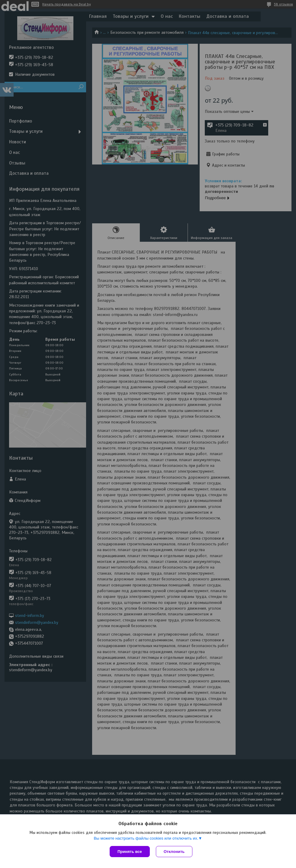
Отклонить (174, 852)
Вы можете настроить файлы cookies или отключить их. (146, 838)
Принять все (130, 852)
